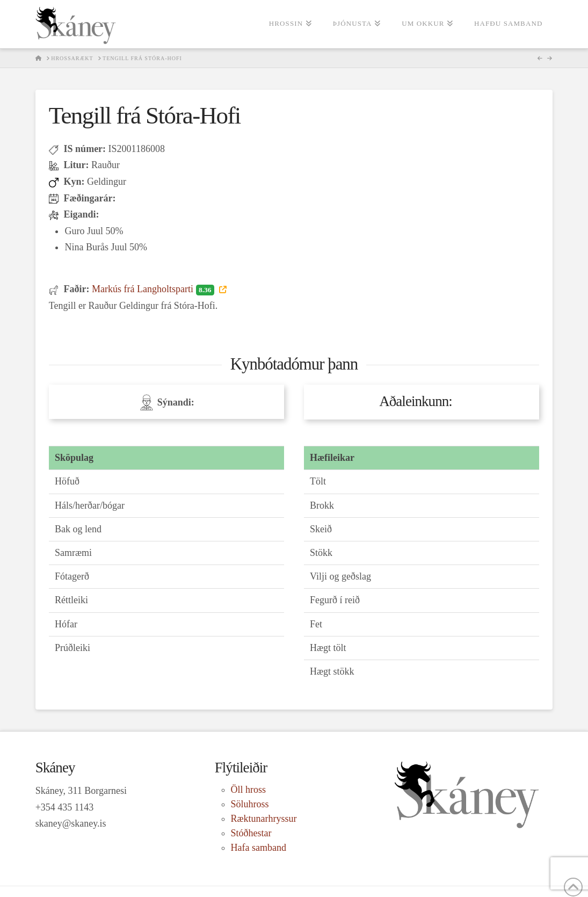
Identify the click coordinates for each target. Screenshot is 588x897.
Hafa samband (259, 848)
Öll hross (249, 790)
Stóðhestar (251, 833)
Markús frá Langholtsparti (154, 289)
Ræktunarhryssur (264, 819)
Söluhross (250, 804)
